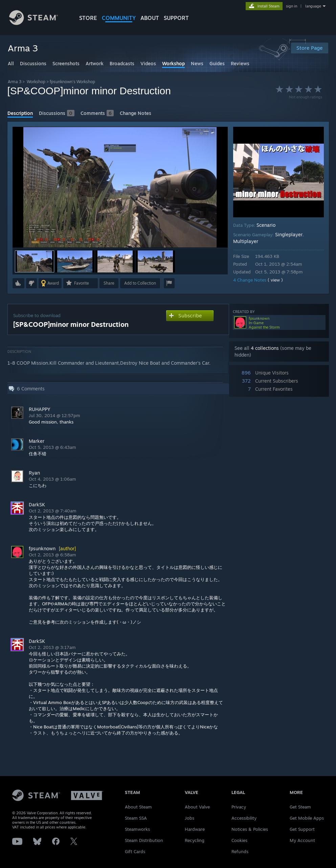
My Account (302, 840)
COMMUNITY (119, 18)
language (313, 6)
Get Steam (300, 807)
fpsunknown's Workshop (72, 82)
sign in (292, 6)
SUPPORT (176, 18)
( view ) (275, 280)
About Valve (197, 807)
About (150, 18)
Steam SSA (136, 818)
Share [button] (109, 283)
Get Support (302, 829)
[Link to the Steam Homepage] (34, 23)
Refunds (240, 851)
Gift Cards (135, 851)
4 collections (265, 348)
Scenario (266, 225)
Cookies (239, 840)
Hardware (195, 829)
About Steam (138, 807)
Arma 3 (15, 82)
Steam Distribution (144, 840)
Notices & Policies (250, 829)
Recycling (195, 840)
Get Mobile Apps (307, 818)
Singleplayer (289, 234)
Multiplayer (246, 241)
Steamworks (137, 829)
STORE (88, 18)
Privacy (239, 807)
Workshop (36, 82)
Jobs (189, 818)
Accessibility (244, 818)
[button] (75, 261)
